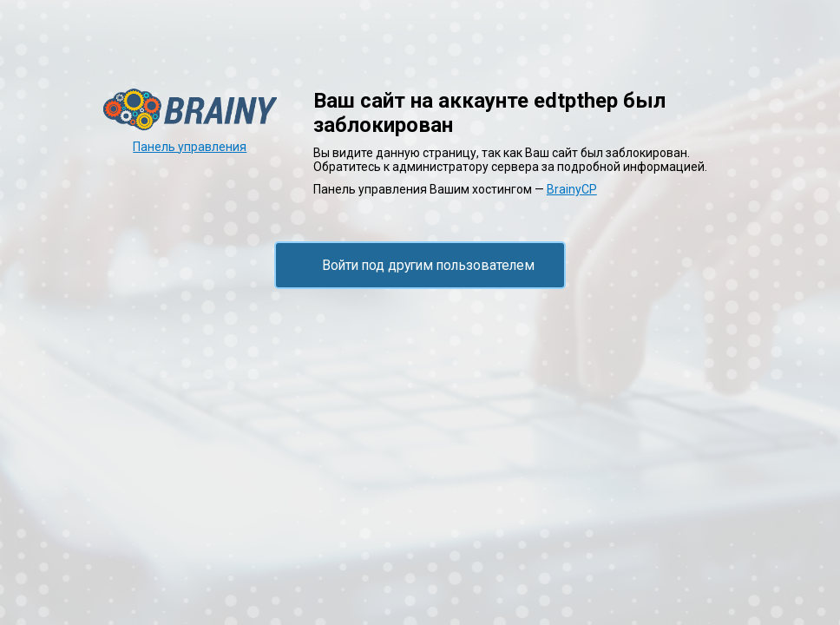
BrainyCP (572, 189)
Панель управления (190, 147)
